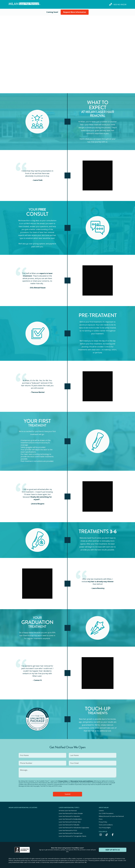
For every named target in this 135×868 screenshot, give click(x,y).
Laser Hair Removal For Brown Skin (70, 822)
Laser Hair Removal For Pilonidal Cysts (71, 833)
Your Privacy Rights (105, 828)
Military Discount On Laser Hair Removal (111, 816)
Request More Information (75, 12)
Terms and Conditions (106, 825)
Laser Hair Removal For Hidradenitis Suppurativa (74, 828)
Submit (68, 794)
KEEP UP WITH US (113, 850)
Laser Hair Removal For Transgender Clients (73, 836)
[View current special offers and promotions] (52, 12)
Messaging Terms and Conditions (82, 781)
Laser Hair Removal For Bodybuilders (70, 819)
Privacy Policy (63, 781)
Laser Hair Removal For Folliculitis (69, 825)
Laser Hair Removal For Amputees (69, 816)
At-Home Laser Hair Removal (68, 811)
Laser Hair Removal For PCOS (68, 830)
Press (101, 819)
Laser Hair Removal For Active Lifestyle (71, 813)
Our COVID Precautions (106, 813)
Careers (101, 811)
